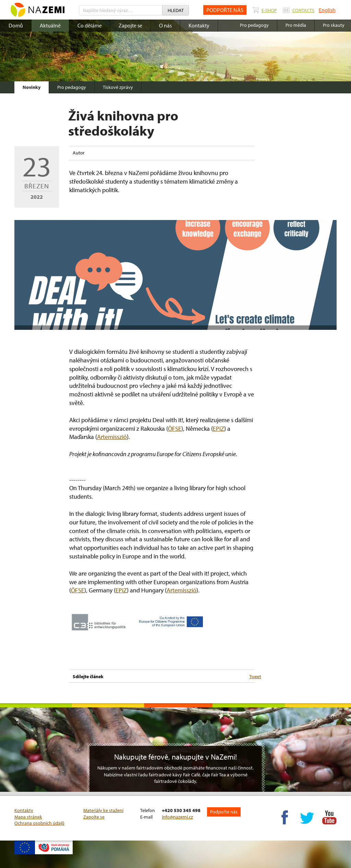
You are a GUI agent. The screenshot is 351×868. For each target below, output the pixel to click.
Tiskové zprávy (118, 87)
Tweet (255, 676)
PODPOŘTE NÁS (225, 10)
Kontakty (199, 25)
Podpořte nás (224, 812)
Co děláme (90, 25)
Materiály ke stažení (103, 810)
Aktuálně (50, 25)
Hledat (176, 10)
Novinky (32, 87)
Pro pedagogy (72, 87)
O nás (165, 25)
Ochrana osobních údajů (39, 823)
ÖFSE (175, 429)
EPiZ (219, 429)
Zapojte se (130, 25)
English (327, 10)
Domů (16, 25)
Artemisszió (112, 437)
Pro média (296, 25)
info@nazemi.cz (177, 817)
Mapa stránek (28, 817)
